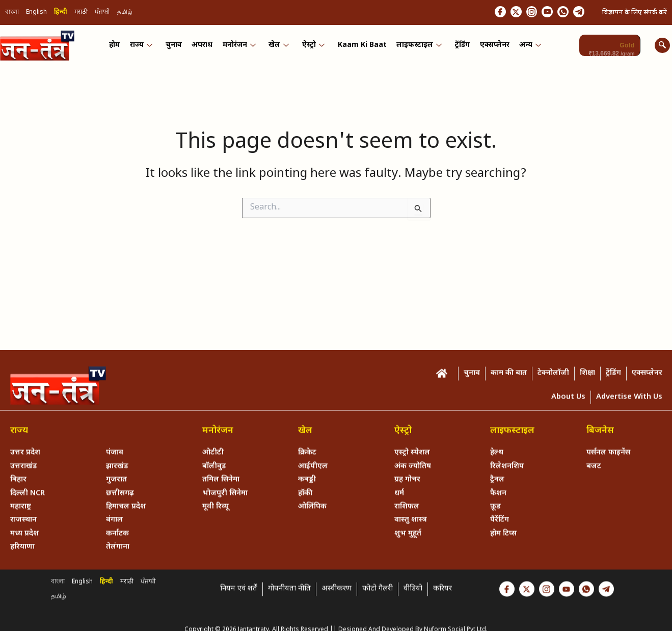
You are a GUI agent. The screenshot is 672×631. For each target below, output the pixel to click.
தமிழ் (125, 13)
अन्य (526, 47)
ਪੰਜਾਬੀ (102, 13)
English (36, 13)
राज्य (145, 47)
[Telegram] (577, 13)
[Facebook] (477, 13)
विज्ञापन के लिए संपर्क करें (635, 13)
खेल (279, 47)
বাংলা (12, 13)
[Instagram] (517, 13)
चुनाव (176, 47)
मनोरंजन (240, 47)
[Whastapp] (557, 13)
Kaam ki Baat (361, 47)
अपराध (204, 47)
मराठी (81, 13)
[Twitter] (497, 13)
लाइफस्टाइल (417, 47)
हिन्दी (61, 13)
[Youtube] (537, 13)
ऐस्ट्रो (313, 47)
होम (119, 47)
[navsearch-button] (662, 47)
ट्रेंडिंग (459, 47)
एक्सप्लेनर (491, 47)
